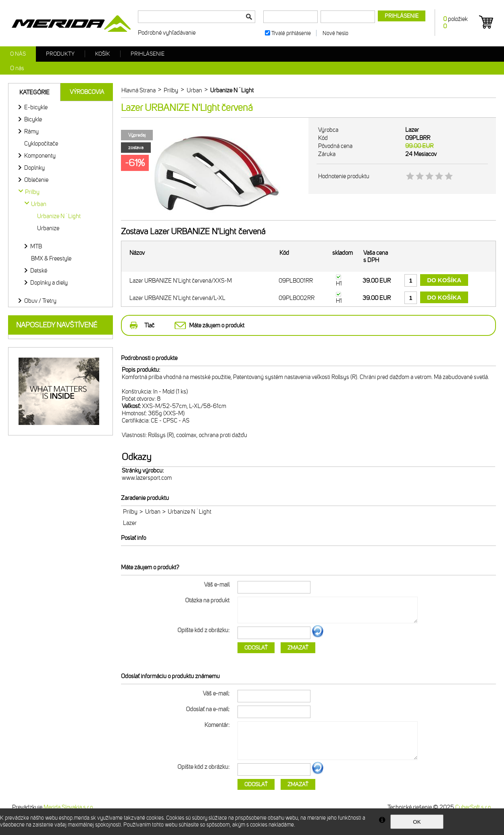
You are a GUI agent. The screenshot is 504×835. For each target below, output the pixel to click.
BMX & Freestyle (51, 258)
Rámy (31, 131)
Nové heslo (335, 33)
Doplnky (34, 168)
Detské (39, 271)
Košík (103, 54)
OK (417, 822)
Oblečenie (36, 180)
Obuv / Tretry (40, 301)
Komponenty (40, 156)
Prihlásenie (148, 54)
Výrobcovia (87, 92)
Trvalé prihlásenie (291, 33)
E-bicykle (36, 107)
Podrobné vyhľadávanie (167, 33)
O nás (18, 54)
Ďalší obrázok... (318, 636)
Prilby (130, 512)
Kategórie (34, 92)
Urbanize (48, 228)
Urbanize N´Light (59, 216)
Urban (153, 512)
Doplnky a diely (49, 283)
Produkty (60, 54)
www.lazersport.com (147, 478)
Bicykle (33, 119)
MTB (36, 246)
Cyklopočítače (41, 144)
